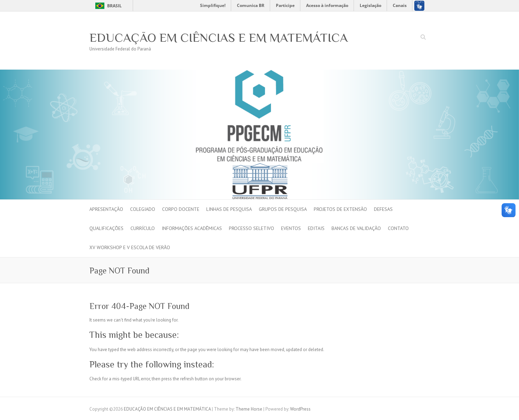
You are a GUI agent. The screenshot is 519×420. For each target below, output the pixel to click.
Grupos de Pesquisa (283, 209)
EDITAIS (316, 228)
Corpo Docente (181, 209)
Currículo (143, 228)
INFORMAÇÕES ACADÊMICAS (192, 228)
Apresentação (106, 209)
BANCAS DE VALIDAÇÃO (356, 228)
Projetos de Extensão (340, 209)
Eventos (291, 228)
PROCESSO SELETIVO (251, 228)
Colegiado (143, 209)
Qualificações (106, 228)
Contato (398, 228)
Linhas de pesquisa (229, 209)
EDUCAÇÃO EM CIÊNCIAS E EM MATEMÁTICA (219, 38)
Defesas (383, 209)
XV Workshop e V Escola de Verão (130, 247)
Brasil (114, 6)
